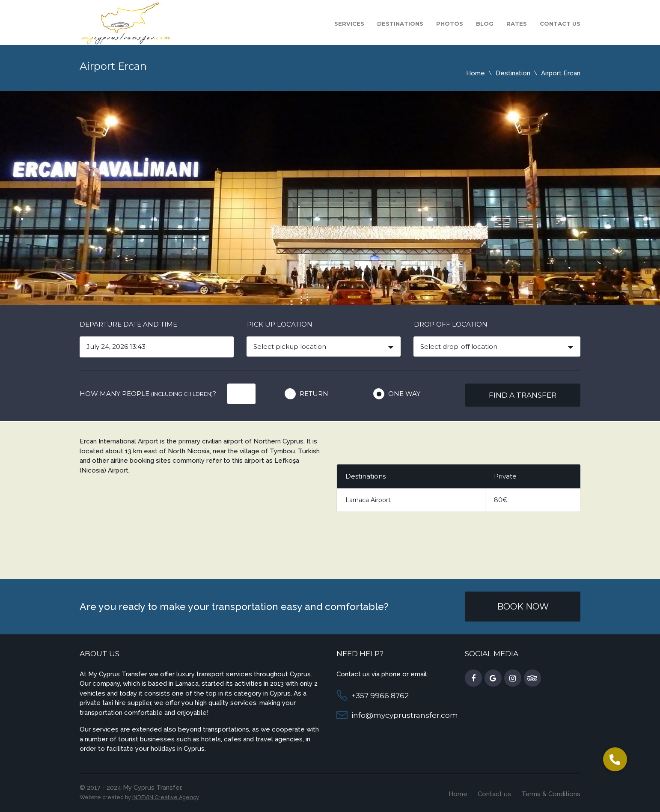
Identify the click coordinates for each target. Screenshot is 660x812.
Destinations (400, 24)
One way (404, 394)
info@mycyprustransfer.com (405, 715)
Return (314, 394)
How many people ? (148, 394)
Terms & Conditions (551, 794)
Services (349, 24)
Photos (450, 24)
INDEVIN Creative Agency (166, 797)
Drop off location (451, 324)
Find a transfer (523, 395)
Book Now (523, 607)
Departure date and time (128, 324)
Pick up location (280, 324)
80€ (501, 500)
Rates (517, 24)
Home (476, 73)
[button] (615, 759)
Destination (513, 73)
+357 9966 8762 (380, 696)
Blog (485, 24)
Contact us (560, 24)
